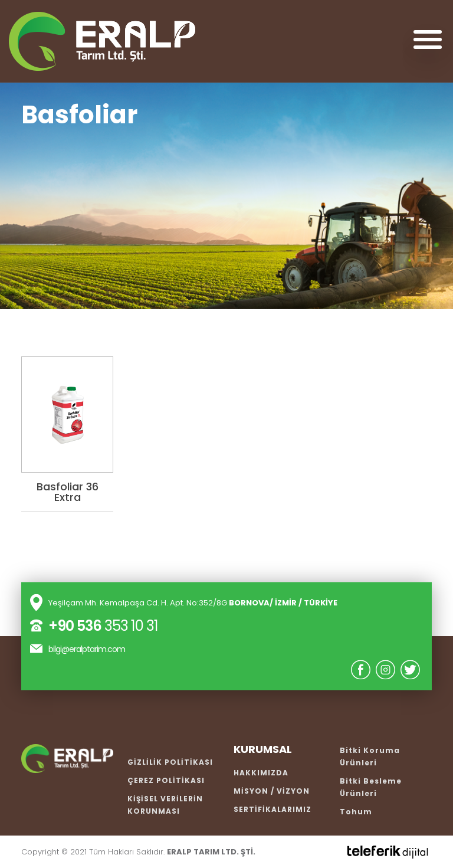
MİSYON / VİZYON (272, 791)
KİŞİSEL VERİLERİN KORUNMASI (165, 805)
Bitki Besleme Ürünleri (371, 787)
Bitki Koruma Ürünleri (370, 756)
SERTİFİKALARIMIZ (273, 809)
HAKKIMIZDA (261, 773)
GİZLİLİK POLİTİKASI (170, 762)
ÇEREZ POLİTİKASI (166, 780)
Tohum (356, 812)
